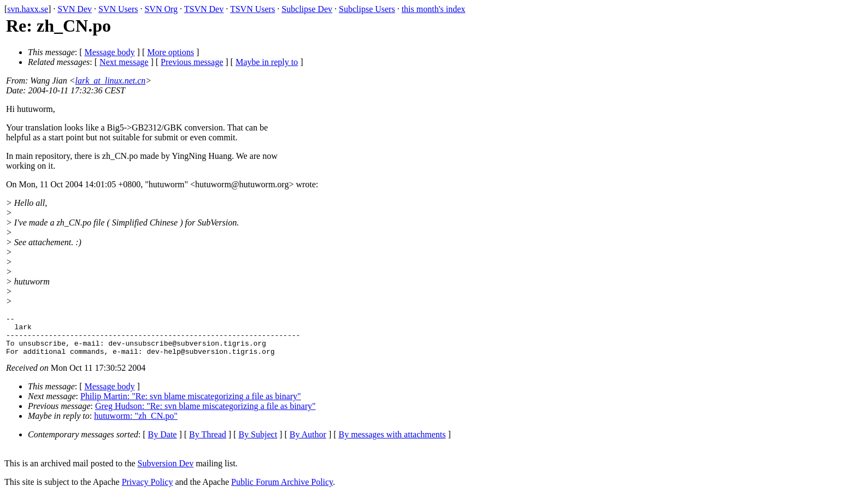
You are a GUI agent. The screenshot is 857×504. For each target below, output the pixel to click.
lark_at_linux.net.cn (111, 81)
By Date (163, 443)
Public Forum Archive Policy (282, 490)
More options (171, 52)
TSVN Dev (204, 9)
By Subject (258, 443)
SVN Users (118, 9)
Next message (124, 62)
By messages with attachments (392, 443)
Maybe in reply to (267, 62)
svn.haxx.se (28, 9)
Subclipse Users (367, 9)
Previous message (192, 62)
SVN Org (161, 9)
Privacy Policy (148, 490)
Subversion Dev (166, 472)
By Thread (208, 443)
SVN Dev (75, 9)
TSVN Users (253, 9)
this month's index (434, 9)
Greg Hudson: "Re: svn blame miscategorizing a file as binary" (206, 414)
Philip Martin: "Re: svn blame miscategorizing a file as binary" (191, 404)
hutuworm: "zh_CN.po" (136, 424)
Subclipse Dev (307, 9)
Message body (110, 52)
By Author (308, 443)
